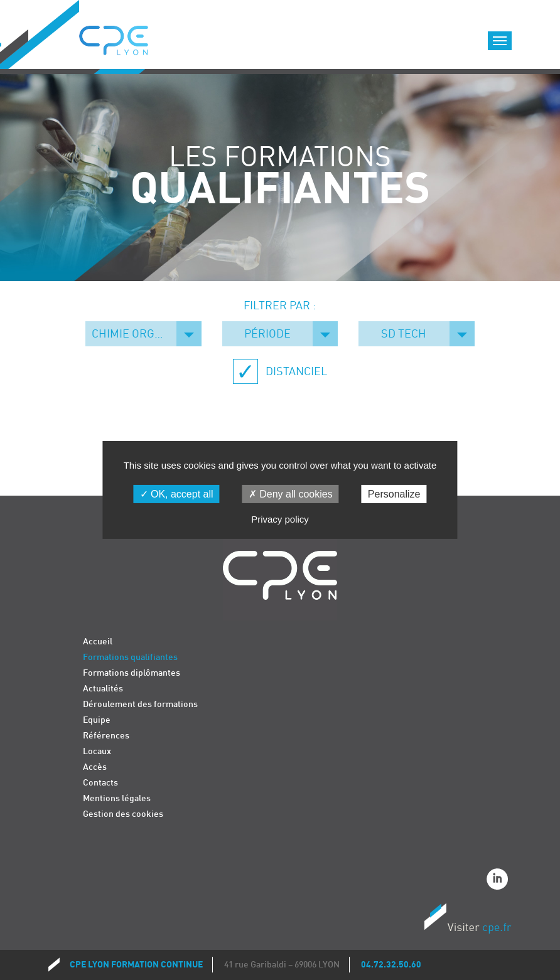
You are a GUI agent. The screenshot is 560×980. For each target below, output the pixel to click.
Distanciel (295, 372)
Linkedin (499, 881)
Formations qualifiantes (130, 657)
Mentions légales (117, 798)
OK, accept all (177, 494)
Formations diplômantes (132, 673)
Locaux (97, 751)
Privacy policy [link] (280, 519)
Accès (95, 767)
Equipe (97, 720)
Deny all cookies (291, 494)
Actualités (103, 689)
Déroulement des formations (140, 704)
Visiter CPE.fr (468, 920)
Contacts (100, 783)
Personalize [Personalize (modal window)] (394, 494)
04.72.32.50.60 (391, 965)
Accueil (98, 642)
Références (106, 736)
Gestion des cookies (123, 814)
